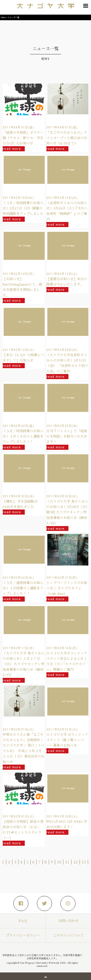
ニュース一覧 (14, 17)
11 (67, 862)
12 (75, 862)
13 (84, 862)
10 (59, 862)
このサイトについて (68, 935)
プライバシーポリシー (23, 935)
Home (3, 17)
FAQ (23, 921)
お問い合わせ (68, 921)
